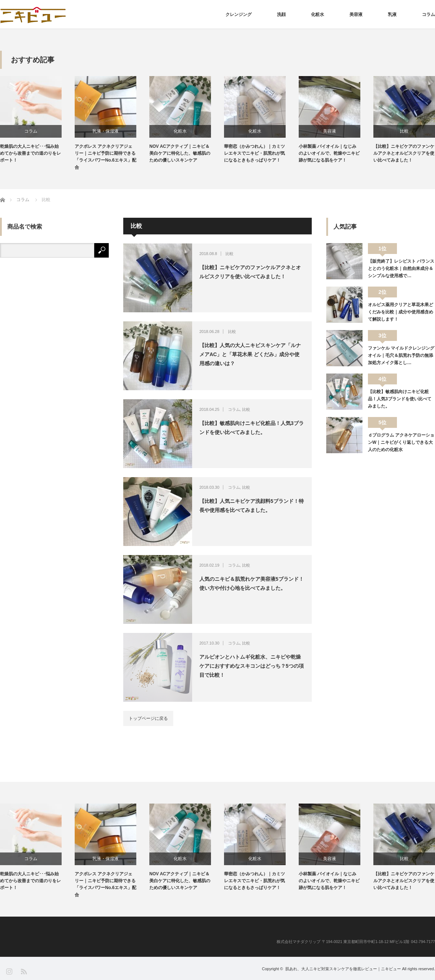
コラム (428, 14)
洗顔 (281, 14)
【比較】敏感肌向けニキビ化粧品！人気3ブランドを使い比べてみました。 (252, 428)
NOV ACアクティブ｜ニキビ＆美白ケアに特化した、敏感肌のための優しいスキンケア (180, 153)
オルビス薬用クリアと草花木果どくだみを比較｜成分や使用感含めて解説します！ (401, 312)
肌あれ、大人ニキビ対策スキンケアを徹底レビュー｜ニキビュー (343, 969)
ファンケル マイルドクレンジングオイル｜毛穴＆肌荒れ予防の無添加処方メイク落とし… (401, 356)
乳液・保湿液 (105, 131)
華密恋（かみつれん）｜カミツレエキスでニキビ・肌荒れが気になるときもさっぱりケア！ (254, 153)
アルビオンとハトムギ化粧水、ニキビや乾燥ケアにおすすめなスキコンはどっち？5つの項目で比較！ (252, 666)
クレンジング (239, 14)
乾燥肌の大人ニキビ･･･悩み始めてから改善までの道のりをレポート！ (30, 153)
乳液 (392, 14)
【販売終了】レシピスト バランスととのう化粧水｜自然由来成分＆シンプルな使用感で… (401, 269)
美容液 (356, 14)
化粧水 (318, 14)
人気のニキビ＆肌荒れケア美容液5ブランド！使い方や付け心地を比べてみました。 (252, 583)
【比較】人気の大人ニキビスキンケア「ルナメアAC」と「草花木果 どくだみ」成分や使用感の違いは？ (250, 354)
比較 (404, 131)
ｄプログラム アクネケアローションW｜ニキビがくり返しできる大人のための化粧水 (401, 443)
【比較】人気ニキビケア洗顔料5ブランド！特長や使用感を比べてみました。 (252, 506)
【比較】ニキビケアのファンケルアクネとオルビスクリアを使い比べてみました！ (404, 153)
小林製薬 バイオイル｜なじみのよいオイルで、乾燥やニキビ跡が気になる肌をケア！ (329, 153)
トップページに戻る (148, 718)
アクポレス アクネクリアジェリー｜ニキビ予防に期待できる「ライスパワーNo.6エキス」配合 (105, 157)
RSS (23, 971)
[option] (37, 120)
